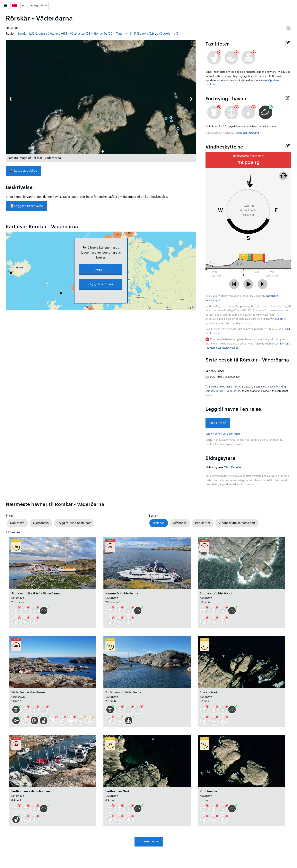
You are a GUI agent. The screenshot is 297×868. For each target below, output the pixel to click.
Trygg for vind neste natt (74, 523)
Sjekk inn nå (218, 423)
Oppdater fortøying (247, 133)
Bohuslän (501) (104, 34)
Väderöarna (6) (169, 34)
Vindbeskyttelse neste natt (237, 523)
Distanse (159, 523)
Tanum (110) (124, 34)
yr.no (243, 306)
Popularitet (203, 523)
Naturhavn (17, 523)
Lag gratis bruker (101, 284)
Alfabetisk (180, 523)
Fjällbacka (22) (144, 34)
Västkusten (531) (81, 34)
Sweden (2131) (27, 34)
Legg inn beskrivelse (26, 206)
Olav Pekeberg (234, 468)
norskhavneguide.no (35, 5)
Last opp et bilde (23, 171)
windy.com (277, 319)
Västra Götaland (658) (54, 34)
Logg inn (101, 270)
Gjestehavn (41, 523)
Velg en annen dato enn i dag (223, 434)
